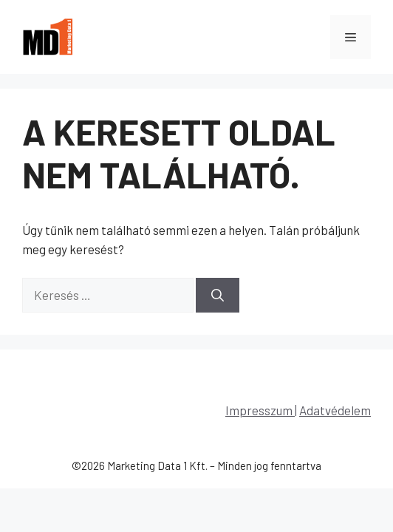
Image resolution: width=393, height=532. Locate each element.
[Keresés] (218, 296)
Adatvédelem (335, 410)
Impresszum (260, 410)
